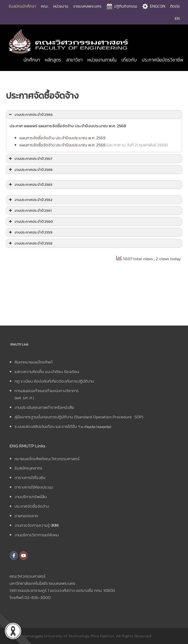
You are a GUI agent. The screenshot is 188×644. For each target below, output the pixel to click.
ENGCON (158, 6)
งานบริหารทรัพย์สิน (31, 497)
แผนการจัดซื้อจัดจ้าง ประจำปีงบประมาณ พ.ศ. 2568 (62, 145)
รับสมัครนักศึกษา (22, 6)
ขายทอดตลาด (26, 516)
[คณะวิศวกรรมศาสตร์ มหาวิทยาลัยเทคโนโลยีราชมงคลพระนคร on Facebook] (14, 556)
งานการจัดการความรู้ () (37, 525)
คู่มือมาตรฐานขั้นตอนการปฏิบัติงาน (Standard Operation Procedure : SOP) (79, 417)
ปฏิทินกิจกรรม (126, 6)
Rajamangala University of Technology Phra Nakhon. (67, 636)
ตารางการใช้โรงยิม (30, 478)
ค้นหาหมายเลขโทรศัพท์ (34, 362)
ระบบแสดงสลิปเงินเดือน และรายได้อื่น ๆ (47, 426)
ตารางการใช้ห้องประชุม (34, 487)
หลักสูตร (53, 60)
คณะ (45, 6)
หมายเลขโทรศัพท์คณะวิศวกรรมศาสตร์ (47, 459)
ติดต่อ (175, 6)
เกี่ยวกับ (129, 60)
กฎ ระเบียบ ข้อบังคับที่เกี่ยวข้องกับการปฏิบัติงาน (54, 381)
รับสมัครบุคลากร (28, 468)
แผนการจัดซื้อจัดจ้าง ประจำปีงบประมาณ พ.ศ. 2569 (62, 138)
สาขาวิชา (74, 60)
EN (177, 18)
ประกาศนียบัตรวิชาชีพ (163, 60)
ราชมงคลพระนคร (87, 6)
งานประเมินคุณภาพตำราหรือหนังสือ (44, 407)
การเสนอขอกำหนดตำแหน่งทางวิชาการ (47, 391)
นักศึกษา (32, 60)
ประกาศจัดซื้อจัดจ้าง (32, 506)
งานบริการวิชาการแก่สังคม (37, 535)
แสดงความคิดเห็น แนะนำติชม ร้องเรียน (47, 372)
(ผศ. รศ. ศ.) (24, 398)
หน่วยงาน (61, 6)
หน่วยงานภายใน (102, 60)
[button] (94, 115)
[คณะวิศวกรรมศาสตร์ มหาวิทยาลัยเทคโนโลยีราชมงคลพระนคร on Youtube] (23, 556)
